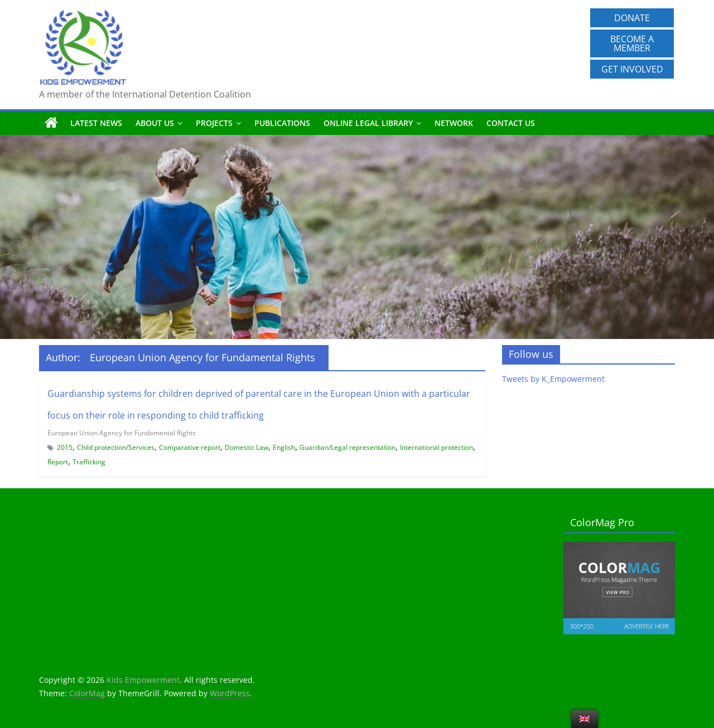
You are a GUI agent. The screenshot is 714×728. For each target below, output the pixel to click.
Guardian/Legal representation (348, 447)
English (284, 447)
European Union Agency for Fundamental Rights (122, 433)
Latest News (96, 123)
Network (454, 123)
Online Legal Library (368, 123)
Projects (214, 123)
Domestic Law (247, 447)
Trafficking (89, 462)
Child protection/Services (116, 447)
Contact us (511, 123)
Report (58, 462)
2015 (65, 447)
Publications (282, 123)
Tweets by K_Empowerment (553, 379)
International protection (436, 447)
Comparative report (190, 447)
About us (155, 123)
